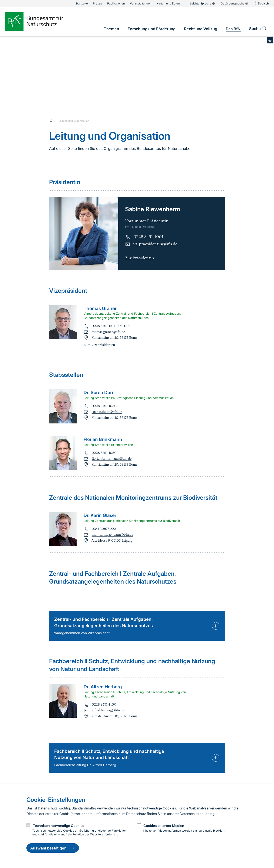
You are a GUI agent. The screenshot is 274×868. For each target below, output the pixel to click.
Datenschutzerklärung (197, 814)
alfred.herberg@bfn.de (108, 710)
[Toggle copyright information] (270, 40)
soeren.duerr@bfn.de (107, 412)
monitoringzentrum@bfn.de (112, 535)
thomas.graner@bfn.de (108, 332)
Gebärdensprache (235, 3)
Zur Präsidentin (140, 258)
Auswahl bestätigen (53, 848)
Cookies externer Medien (164, 826)
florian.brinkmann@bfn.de (112, 459)
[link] (111, 29)
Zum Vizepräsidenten (99, 345)
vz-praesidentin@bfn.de (155, 244)
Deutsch (263, 3)
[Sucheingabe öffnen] (258, 29)
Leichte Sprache (203, 3)
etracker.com (82, 814)
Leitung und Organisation (74, 121)
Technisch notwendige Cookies (59, 826)
